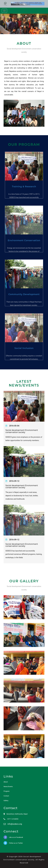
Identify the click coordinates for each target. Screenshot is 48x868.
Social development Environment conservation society (22, 431)
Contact (6, 796)
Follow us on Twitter (13, 843)
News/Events (8, 787)
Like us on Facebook (13, 837)
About (6, 782)
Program (7, 791)
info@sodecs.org (15, 824)
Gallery (6, 801)
